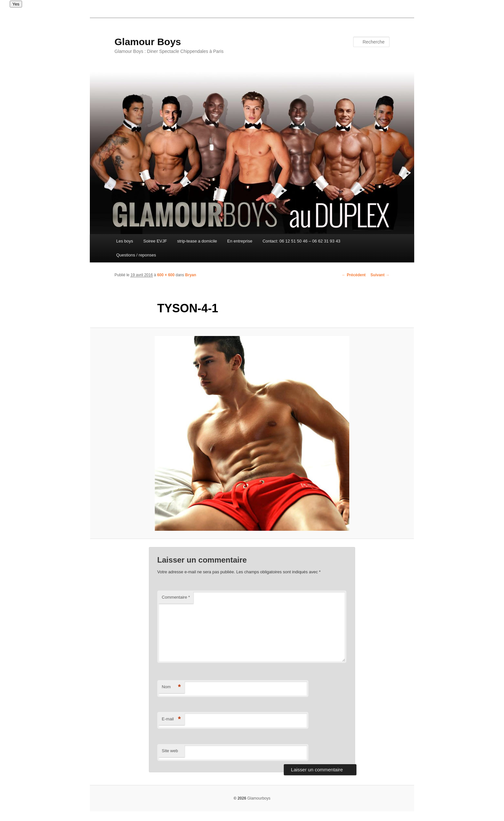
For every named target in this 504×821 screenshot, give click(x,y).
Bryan (191, 275)
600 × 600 (166, 275)
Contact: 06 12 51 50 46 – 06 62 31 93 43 (301, 241)
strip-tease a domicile (197, 241)
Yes (16, 4)
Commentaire (176, 597)
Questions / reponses (136, 255)
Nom (171, 687)
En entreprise (240, 241)
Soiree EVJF (155, 241)
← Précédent (354, 275)
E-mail (171, 719)
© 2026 (240, 798)
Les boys (125, 241)
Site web (170, 751)
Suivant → (380, 275)
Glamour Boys (148, 42)
